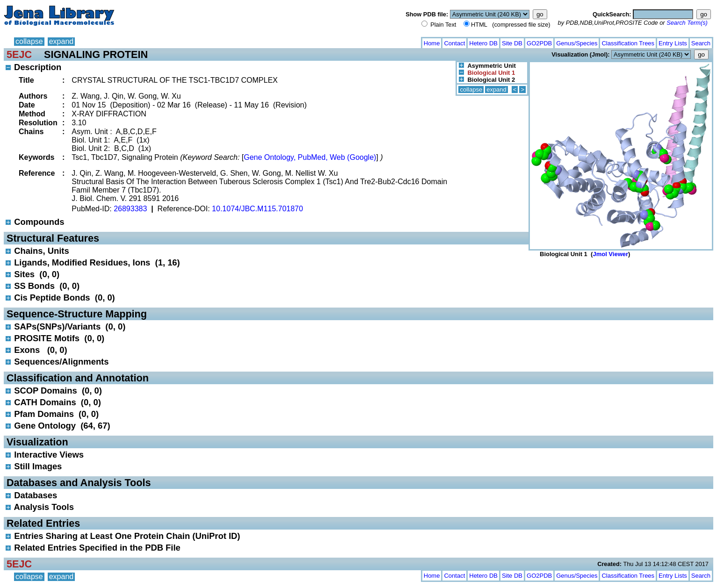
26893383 (130, 209)
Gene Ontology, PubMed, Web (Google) (310, 157)
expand (62, 41)
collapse (29, 41)
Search (701, 43)
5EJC (19, 54)
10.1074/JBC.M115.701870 (257, 209)
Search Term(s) (687, 23)
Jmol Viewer (610, 254)
